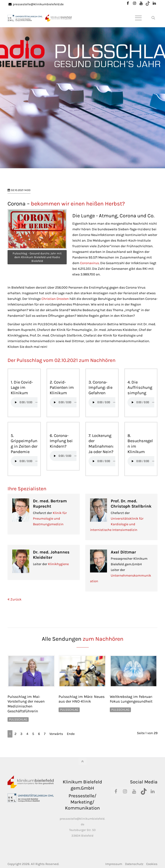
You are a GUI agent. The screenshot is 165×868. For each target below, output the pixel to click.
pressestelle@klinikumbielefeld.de (36, 4)
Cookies (152, 864)
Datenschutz (134, 864)
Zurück (16, 599)
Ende (71, 734)
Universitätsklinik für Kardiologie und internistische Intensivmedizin (117, 524)
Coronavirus (89, 263)
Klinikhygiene (58, 564)
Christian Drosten (55, 299)
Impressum (114, 864)
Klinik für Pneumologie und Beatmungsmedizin (50, 519)
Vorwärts (56, 734)
